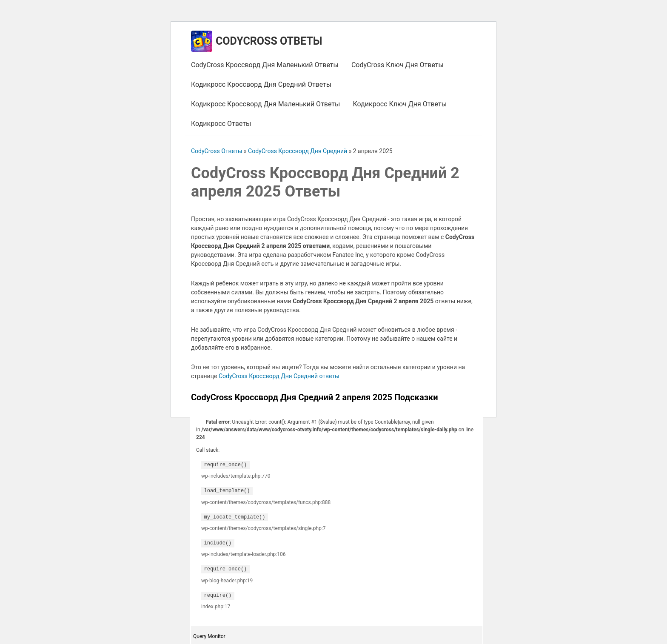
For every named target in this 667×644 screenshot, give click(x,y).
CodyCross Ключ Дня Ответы (398, 65)
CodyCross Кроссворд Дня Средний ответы (279, 376)
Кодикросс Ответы (221, 124)
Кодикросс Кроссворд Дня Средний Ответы (261, 84)
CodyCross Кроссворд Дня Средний (298, 151)
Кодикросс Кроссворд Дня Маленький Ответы (265, 104)
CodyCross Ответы (269, 41)
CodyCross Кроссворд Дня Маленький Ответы (265, 65)
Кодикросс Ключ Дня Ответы (400, 104)
